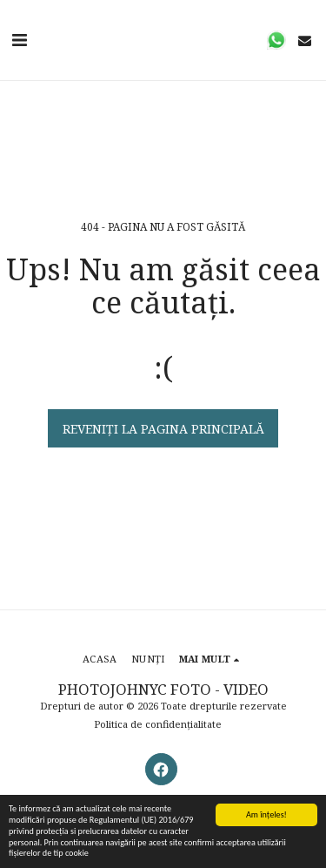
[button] (19, 40)
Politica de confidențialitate (158, 724)
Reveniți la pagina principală (163, 429)
